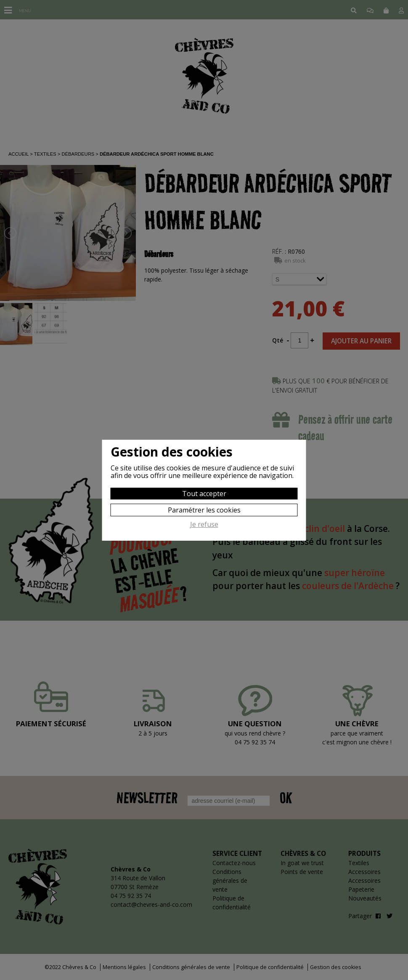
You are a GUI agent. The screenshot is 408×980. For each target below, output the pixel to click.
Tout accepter (204, 494)
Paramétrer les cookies (204, 510)
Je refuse (204, 525)
